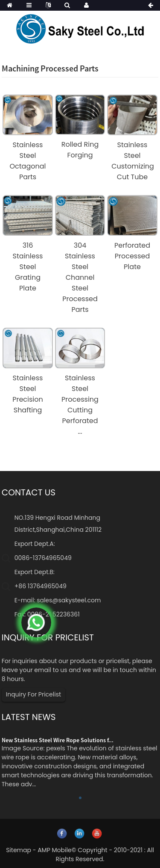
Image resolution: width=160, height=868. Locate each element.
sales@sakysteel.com (69, 600)
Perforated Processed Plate (132, 256)
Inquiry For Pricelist (33, 694)
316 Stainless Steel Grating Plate (28, 267)
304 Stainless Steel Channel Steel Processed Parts (80, 277)
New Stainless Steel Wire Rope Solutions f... (58, 740)
